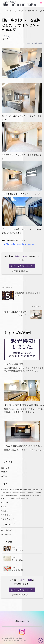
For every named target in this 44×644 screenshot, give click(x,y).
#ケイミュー (7, 515)
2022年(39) (7, 534)
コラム (4, 476)
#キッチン (6, 502)
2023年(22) (7, 530)
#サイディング (8, 519)
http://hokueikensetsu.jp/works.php (18, 244)
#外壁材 (5, 511)
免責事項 (19, 638)
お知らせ (5, 468)
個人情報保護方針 (8, 638)
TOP (6, 11)
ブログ (21, 11)
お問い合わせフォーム (22, 266)
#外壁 (4, 506)
